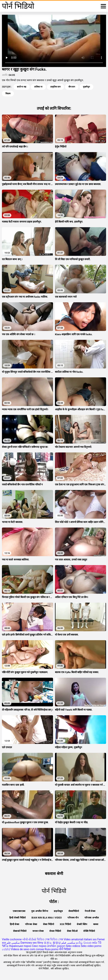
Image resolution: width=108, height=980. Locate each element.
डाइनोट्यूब (58, 911)
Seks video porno (91, 946)
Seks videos (73, 946)
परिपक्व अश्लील (92, 918)
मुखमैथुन (86, 87)
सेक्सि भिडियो (89, 931)
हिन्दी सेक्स (14, 924)
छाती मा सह (22, 87)
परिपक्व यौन (73, 918)
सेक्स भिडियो (49, 924)
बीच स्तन (72, 87)
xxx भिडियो (65, 924)
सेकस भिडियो (55, 931)
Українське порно (20, 946)
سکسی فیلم (68, 943)
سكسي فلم (13, 943)
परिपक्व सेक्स (31, 924)
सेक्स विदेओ (72, 931)
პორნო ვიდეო (56, 946)
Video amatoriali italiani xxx (80, 939)
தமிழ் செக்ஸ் (84, 943)
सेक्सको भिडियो (20, 931)
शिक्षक (8, 94)
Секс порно (39, 946)
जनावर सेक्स (38, 931)
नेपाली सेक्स (90, 911)
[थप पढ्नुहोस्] (103, 6)
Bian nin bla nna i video (47, 918)
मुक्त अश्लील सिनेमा (40, 911)
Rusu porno (52, 949)
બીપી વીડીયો (29, 939)
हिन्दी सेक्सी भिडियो (18, 918)
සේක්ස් (6, 949)
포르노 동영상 (52, 943)
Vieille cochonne (12, 939)
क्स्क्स (96, 924)
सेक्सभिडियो (74, 911)
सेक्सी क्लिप (82, 924)
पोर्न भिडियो (65, 949)
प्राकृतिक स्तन (55, 87)
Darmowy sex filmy (32, 943)
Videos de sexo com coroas (27, 949)
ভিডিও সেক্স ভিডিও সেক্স (50, 939)
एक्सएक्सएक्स (19, 911)
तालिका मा (38, 87)
